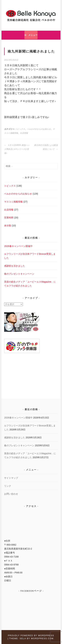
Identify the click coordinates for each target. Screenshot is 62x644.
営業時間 (9, 218)
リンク (8, 486)
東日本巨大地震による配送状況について (46, 147)
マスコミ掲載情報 (13, 202)
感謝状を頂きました (15, 266)
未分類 (8, 226)
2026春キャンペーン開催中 (18, 246)
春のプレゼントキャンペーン (19, 274)
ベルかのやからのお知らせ (39, 129)
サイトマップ (11, 478)
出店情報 (24, 133)
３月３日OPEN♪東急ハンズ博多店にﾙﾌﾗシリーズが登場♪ (17, 149)
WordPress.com (42, 639)
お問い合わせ (11, 494)
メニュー (33, 35)
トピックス (20, 129)
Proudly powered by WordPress (31, 636)
